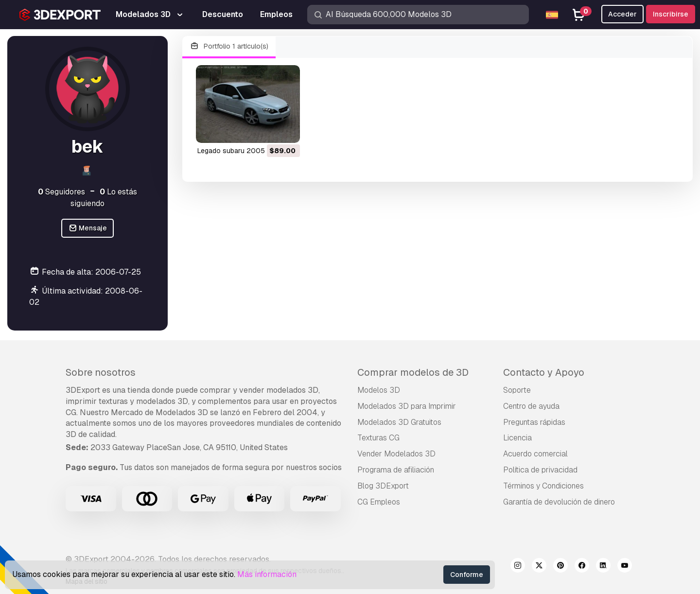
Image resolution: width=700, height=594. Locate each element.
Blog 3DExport (383, 486)
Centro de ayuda (531, 406)
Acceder (622, 14)
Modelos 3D (379, 390)
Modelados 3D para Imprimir (407, 406)
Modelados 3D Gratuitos (399, 422)
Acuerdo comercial (535, 454)
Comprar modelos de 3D (413, 372)
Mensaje (88, 228)
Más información (267, 574)
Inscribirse (671, 14)
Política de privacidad (540, 470)
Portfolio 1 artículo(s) (229, 46)
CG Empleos (379, 502)
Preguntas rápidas (534, 422)
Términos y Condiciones (543, 486)
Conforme (467, 575)
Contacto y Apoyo (544, 372)
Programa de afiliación (396, 470)
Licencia (517, 438)
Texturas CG (378, 438)
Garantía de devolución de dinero (559, 502)
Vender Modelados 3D (396, 454)
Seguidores (61, 192)
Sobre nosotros (101, 372)
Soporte (517, 390)
